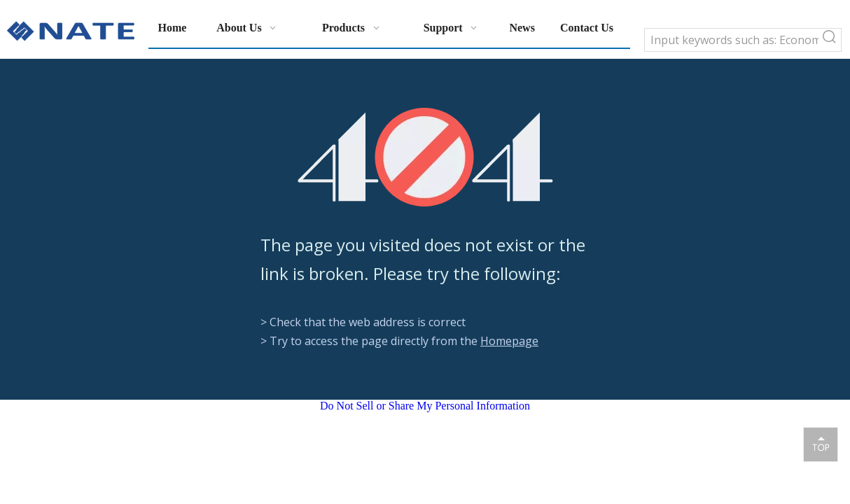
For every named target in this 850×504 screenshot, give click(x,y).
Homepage (509, 341)
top (821, 444)
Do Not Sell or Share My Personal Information (425, 406)
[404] (425, 157)
